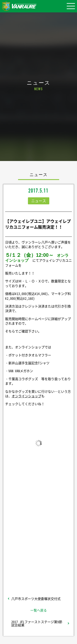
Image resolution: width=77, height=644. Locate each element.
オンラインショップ (26, 396)
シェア (39, 523)
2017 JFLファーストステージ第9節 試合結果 (37, 623)
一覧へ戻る (39, 610)
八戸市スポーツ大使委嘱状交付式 (36, 599)
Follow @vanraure (39, 556)
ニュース (39, 201)
